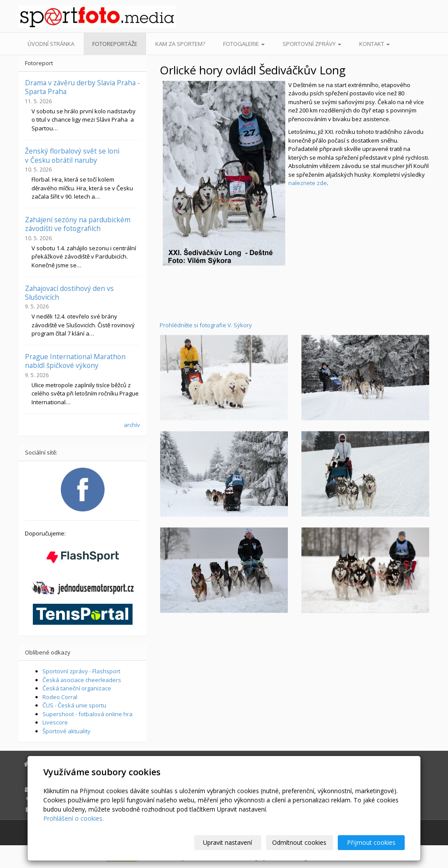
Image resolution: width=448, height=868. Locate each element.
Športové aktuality (66, 731)
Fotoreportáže (115, 44)
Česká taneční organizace (77, 688)
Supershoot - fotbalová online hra (87, 714)
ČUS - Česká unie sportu (74, 705)
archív (132, 425)
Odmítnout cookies (300, 842)
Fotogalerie (244, 44)
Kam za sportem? (180, 44)
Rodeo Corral (60, 697)
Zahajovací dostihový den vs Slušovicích (69, 293)
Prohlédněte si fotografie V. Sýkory (206, 325)
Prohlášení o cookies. (73, 818)
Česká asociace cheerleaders (82, 680)
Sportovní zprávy (312, 44)
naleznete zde (308, 183)
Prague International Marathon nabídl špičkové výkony (75, 361)
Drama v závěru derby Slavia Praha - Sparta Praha (82, 87)
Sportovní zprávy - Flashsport (81, 671)
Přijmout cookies (371, 842)
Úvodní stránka (51, 44)
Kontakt (374, 44)
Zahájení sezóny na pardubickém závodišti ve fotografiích (78, 224)
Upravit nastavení (228, 842)
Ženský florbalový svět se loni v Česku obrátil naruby (72, 155)
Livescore (55, 722)
